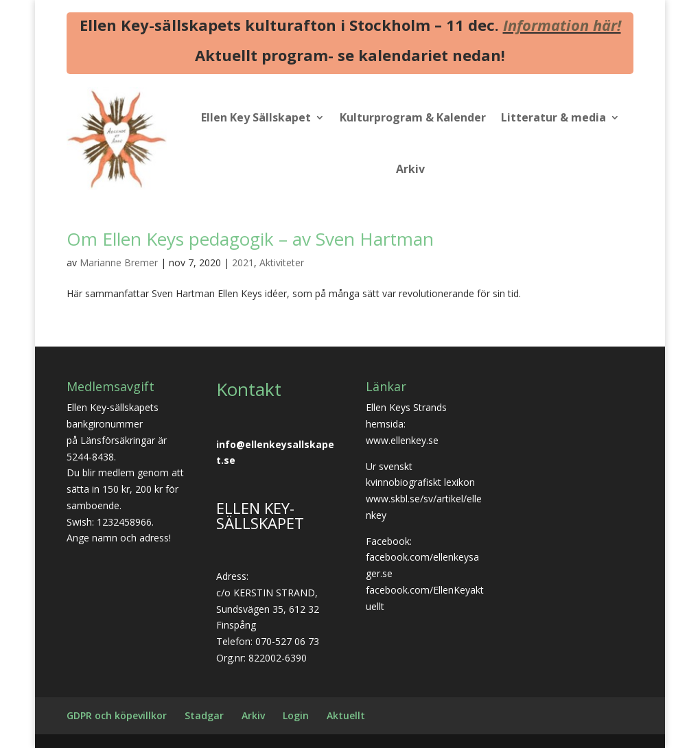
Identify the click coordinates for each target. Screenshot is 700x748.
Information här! (562, 25)
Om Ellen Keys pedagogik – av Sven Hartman (250, 239)
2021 (243, 262)
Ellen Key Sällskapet (256, 117)
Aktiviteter (282, 262)
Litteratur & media (553, 117)
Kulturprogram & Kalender (413, 117)
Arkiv (410, 169)
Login (296, 715)
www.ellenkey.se (402, 440)
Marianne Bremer (119, 262)
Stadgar (204, 715)
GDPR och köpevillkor (117, 715)
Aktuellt (346, 715)
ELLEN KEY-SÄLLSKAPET (260, 515)
